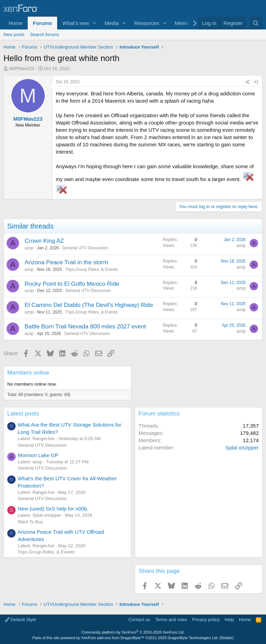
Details (227, 638)
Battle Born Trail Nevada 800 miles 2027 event (85, 327)
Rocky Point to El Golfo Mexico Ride (72, 284)
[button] (95, 23)
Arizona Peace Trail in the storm (66, 262)
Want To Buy (30, 522)
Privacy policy (206, 620)
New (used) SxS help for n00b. (53, 509)
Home (16, 23)
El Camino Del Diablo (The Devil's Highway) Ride (89, 305)
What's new (76, 23)
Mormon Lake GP (38, 455)
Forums (42, 23)
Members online (28, 373)
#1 (256, 82)
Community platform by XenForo (133, 632)
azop (29, 248)
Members (185, 23)
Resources (147, 23)
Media (112, 23)
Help (229, 620)
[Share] (247, 82)
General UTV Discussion (85, 248)
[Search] (256, 23)
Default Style (20, 620)
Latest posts (23, 414)
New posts (14, 35)
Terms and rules (171, 620)
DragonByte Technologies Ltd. (193, 638)
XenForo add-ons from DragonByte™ (113, 638)
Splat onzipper (242, 448)
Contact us (139, 620)
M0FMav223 (22, 68)
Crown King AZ (44, 241)
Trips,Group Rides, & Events (91, 269)
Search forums (45, 35)
